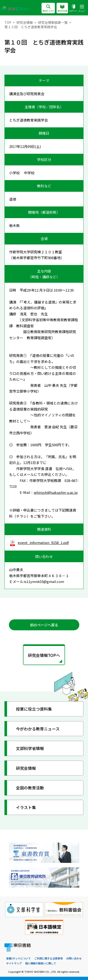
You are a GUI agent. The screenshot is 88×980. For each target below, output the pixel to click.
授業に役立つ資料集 (34, 709)
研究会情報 (25, 22)
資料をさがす (48, 9)
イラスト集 (26, 807)
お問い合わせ (74, 958)
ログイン (73, 9)
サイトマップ (14, 963)
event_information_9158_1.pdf (39, 542)
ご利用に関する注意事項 (48, 958)
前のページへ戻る (44, 625)
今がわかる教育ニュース (38, 729)
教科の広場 (62, 9)
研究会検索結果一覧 (53, 22)
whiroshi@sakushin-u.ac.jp (56, 492)
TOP (8, 22)
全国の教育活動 (30, 788)
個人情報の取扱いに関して (41, 963)
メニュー (82, 9)
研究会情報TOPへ (44, 655)
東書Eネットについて (18, 958)
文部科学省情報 (30, 748)
